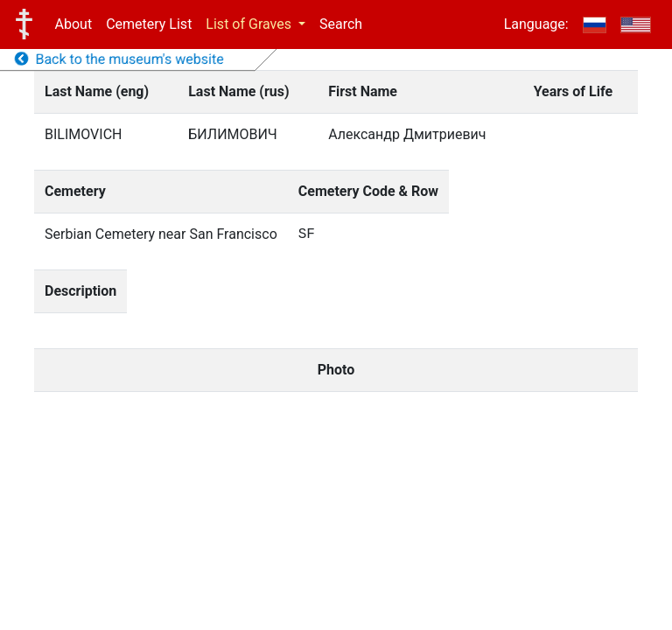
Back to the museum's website (119, 59)
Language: (536, 24)
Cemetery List (149, 24)
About (74, 24)
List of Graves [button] (250, 24)
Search (341, 24)
